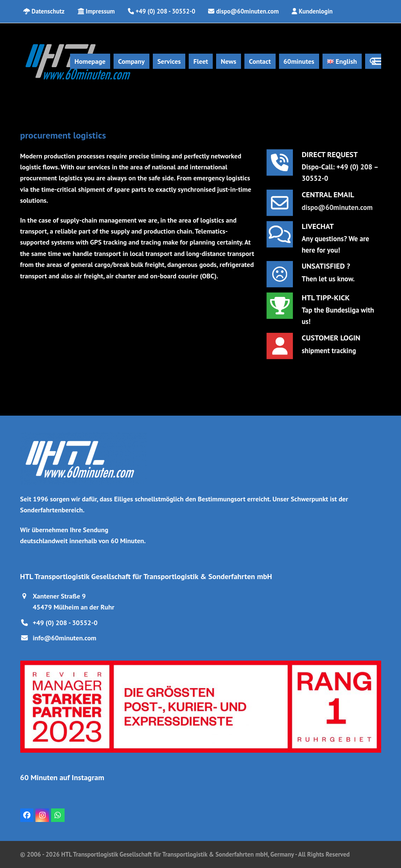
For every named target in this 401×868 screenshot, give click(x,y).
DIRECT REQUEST (330, 156)
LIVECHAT (319, 227)
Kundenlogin (316, 11)
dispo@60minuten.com (336, 207)
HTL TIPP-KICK (326, 299)
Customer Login (331, 339)
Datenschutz (48, 11)
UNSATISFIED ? (326, 267)
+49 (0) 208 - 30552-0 (65, 623)
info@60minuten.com (65, 638)
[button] (377, 61)
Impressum (100, 11)
